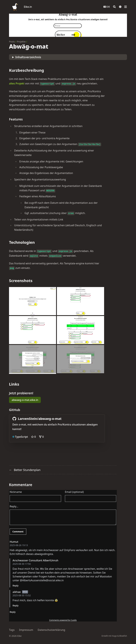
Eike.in (28, 7)
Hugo (114, 636)
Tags (12, 630)
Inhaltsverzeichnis (28, 57)
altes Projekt (17, 83)
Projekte (21, 42)
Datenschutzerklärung (51, 630)
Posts (12, 42)
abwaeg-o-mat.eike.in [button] (25, 400)
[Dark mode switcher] (120, 7)
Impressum (26, 630)
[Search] (114, 7)
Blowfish (123, 636)
